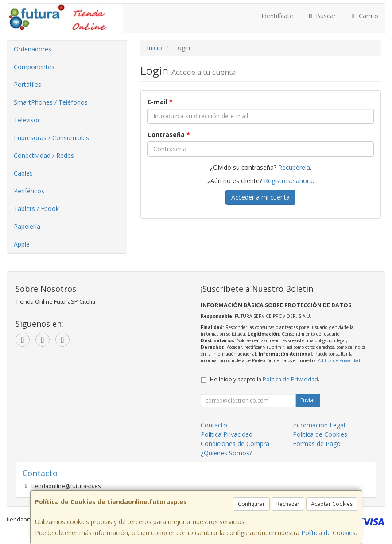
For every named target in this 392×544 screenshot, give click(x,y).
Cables (23, 173)
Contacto (214, 425)
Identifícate (272, 16)
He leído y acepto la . (265, 379)
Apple (22, 244)
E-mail (160, 102)
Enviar (308, 400)
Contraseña (169, 135)
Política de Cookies (328, 533)
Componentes (34, 67)
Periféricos (29, 191)
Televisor (27, 120)
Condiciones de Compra (235, 444)
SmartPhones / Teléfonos (51, 102)
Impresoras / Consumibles (51, 138)
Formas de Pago (317, 444)
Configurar (251, 504)
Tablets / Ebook (36, 209)
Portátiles (27, 84)
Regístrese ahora (288, 181)
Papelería (27, 226)
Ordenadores (33, 49)
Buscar (321, 16)
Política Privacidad (227, 434)
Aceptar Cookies (332, 504)
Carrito (364, 16)
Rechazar (288, 504)
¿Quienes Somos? (226, 453)
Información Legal (319, 425)
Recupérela (294, 167)
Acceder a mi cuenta (260, 197)
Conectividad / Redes (44, 155)
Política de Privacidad (339, 360)
